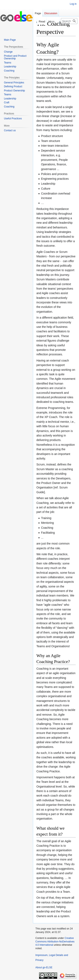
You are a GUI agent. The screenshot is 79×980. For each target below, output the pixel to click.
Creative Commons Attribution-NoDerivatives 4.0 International (55, 942)
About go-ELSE (44, 967)
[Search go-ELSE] (69, 21)
